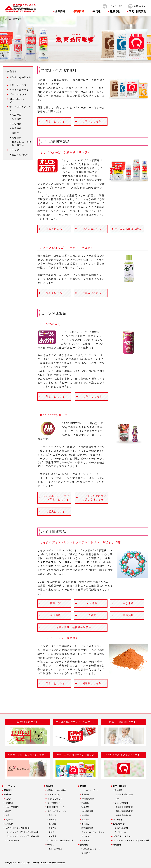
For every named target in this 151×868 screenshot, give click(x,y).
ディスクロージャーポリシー (94, 833)
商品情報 (79, 11)
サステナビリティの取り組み (18, 828)
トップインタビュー (90, 791)
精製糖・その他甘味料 (57, 791)
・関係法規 (15, 138)
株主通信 (85, 803)
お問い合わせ (140, 6)
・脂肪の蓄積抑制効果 (123, 812)
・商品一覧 (15, 115)
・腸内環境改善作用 (122, 816)
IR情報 (97, 11)
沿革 (7, 816)
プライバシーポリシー (123, 837)
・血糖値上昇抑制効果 (123, 807)
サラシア (14, 150)
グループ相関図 (12, 807)
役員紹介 (9, 820)
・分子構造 (15, 119)
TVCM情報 (118, 820)
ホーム (8, 19)
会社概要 (9, 803)
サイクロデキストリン (57, 812)
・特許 (117, 799)
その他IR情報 (87, 812)
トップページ (10, 786)
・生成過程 (15, 128)
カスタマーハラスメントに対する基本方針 (131, 841)
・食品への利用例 (19, 155)
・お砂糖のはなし (12, 841)
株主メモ (85, 820)
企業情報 (60, 11)
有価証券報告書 (88, 799)
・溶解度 (14, 133)
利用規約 (117, 845)
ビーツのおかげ (18, 94)
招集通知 (85, 807)
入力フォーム (120, 833)
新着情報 (8, 791)
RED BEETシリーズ (56, 807)
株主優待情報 (87, 828)
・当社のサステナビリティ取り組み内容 (22, 837)
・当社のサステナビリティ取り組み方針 (22, 833)
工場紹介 (9, 824)
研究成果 (118, 791)
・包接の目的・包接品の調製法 (60, 841)
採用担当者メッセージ (91, 849)
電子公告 (85, 824)
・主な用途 (15, 124)
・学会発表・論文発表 (123, 795)
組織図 (8, 812)
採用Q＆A (86, 853)
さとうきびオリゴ (19, 90)
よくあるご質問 (115, 6)
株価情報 (85, 816)
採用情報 (115, 11)
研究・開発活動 (137, 11)
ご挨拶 (8, 799)
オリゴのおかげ (18, 85)
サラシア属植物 (121, 803)
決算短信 (85, 795)
